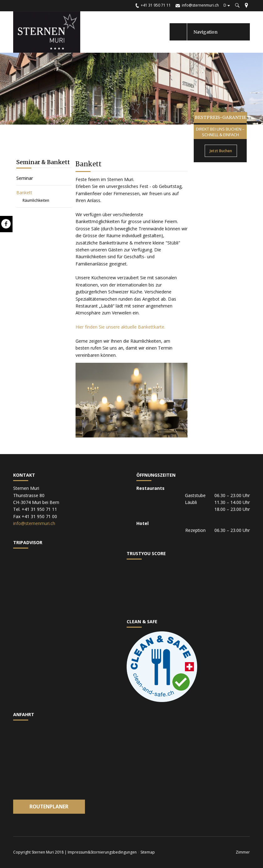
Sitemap (148, 852)
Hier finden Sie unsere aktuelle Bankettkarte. (120, 327)
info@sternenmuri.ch (200, 5)
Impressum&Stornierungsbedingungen (102, 852)
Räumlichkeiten (36, 200)
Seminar (25, 178)
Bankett (24, 193)
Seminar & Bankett (43, 162)
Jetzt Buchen (221, 151)
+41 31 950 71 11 (156, 5)
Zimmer (243, 852)
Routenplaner (49, 806)
